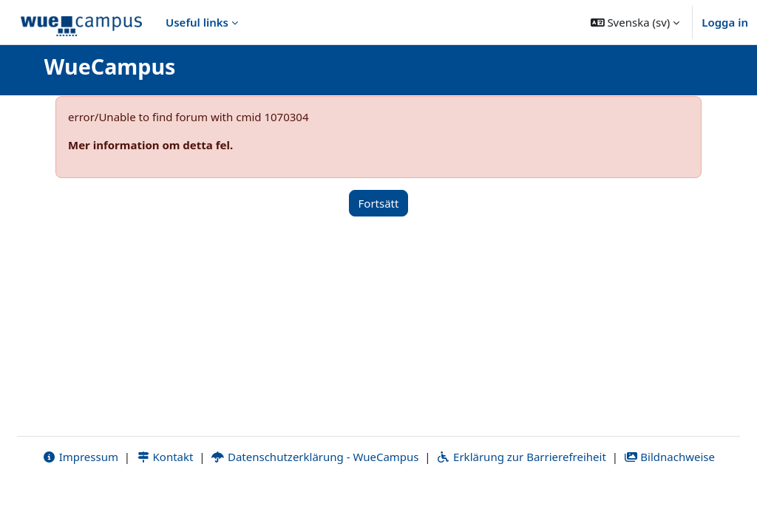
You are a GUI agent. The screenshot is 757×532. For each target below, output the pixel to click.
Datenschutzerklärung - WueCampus (315, 500)
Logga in (725, 22)
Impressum (80, 500)
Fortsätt (379, 203)
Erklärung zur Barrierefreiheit (521, 500)
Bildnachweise (669, 500)
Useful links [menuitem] (197, 22)
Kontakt (165, 500)
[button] (635, 22)
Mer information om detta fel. (150, 145)
